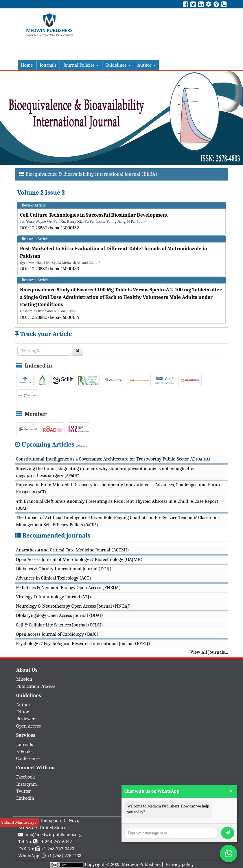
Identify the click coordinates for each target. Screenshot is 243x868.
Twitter (24, 791)
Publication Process (36, 686)
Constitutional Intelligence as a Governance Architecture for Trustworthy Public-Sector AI (113, 459)
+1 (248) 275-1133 (64, 856)
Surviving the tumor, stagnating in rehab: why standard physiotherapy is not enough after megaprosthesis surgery (105, 472)
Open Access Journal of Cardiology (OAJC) (57, 634)
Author (147, 65)
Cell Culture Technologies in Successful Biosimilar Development (94, 215)
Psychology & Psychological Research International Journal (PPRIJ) (83, 643)
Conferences (28, 758)
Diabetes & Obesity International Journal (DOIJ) (64, 569)
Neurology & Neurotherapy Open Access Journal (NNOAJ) (73, 606)
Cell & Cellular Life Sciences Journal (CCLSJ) (59, 625)
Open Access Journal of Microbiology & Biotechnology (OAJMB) (79, 559)
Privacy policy (180, 864)
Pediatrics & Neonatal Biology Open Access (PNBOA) (68, 588)
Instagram (27, 784)
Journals (48, 65)
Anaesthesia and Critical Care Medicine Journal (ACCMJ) (72, 550)
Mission (24, 679)
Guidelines (118, 65)
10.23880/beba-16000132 (55, 228)
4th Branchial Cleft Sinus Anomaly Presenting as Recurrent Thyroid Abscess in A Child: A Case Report (117, 505)
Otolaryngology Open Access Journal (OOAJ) (59, 615)
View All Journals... (209, 652)
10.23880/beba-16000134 (55, 317)
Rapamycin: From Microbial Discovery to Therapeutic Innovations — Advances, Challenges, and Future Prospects (119, 488)
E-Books (24, 751)
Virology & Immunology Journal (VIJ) (54, 597)
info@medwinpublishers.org (53, 835)
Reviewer (25, 719)
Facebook (26, 777)
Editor (22, 712)
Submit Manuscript (19, 822)
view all (81, 445)
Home (27, 65)
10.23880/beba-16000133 (55, 269)
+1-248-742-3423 (58, 849)
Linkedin (25, 798)
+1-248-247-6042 (55, 841)
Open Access (28, 726)
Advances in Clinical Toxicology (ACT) (54, 578)
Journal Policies (81, 65)
